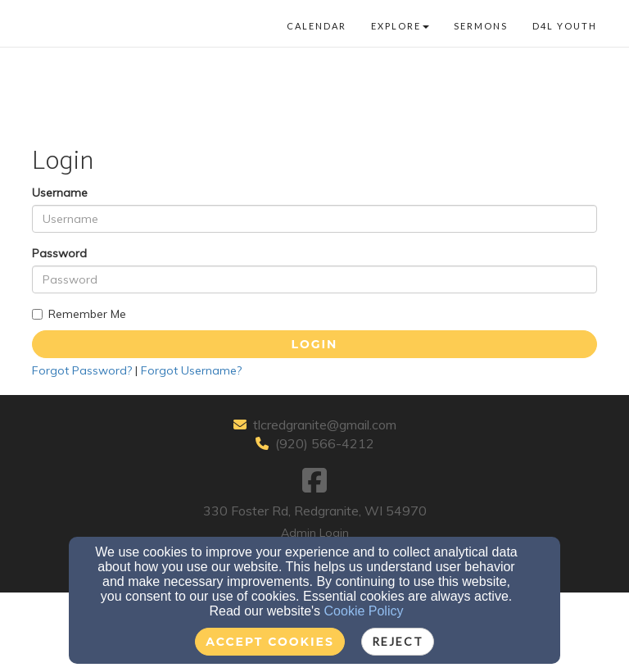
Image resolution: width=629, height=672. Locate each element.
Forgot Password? (82, 370)
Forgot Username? (191, 370)
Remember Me (79, 314)
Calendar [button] (317, 26)
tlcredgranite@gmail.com (325, 425)
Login (315, 344)
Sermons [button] (481, 26)
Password (59, 253)
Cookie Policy (364, 611)
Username (60, 193)
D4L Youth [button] (565, 26)
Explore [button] (400, 26)
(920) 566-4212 (325, 443)
